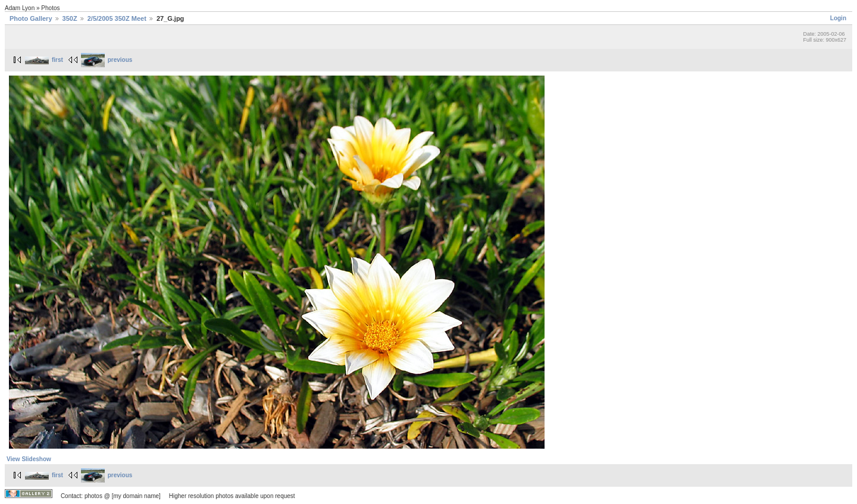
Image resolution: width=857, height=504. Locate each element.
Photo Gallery (31, 18)
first (44, 60)
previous (107, 60)
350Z (70, 18)
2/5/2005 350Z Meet (117, 18)
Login (838, 18)
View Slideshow (29, 459)
